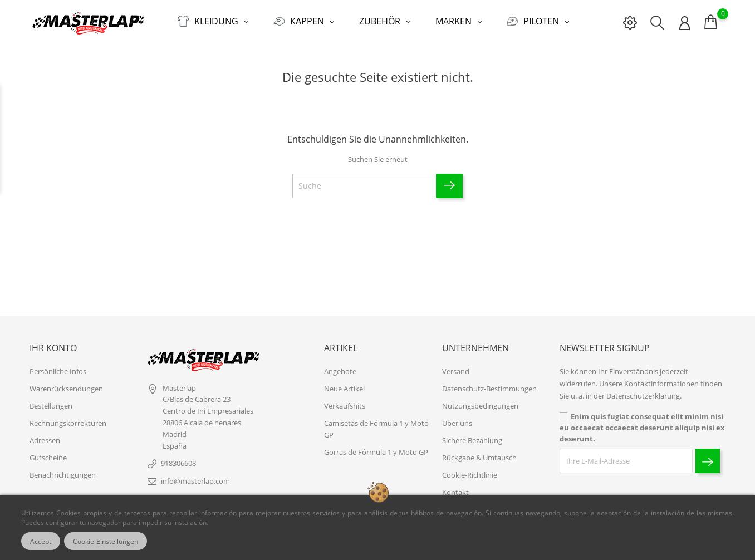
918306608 (178, 463)
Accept (41, 541)
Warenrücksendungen (66, 389)
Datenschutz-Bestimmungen (489, 389)
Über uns (457, 423)
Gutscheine (48, 458)
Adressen (45, 440)
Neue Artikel (344, 389)
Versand (456, 371)
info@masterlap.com (195, 481)
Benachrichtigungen (63, 475)
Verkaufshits (345, 406)
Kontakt (455, 492)
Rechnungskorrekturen (68, 423)
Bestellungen (51, 406)
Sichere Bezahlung (472, 440)
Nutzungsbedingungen (480, 406)
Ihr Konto (53, 348)
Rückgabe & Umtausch (479, 458)
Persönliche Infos (58, 371)
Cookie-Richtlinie (470, 475)
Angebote (340, 371)
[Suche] (363, 186)
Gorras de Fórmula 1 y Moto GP (376, 452)
